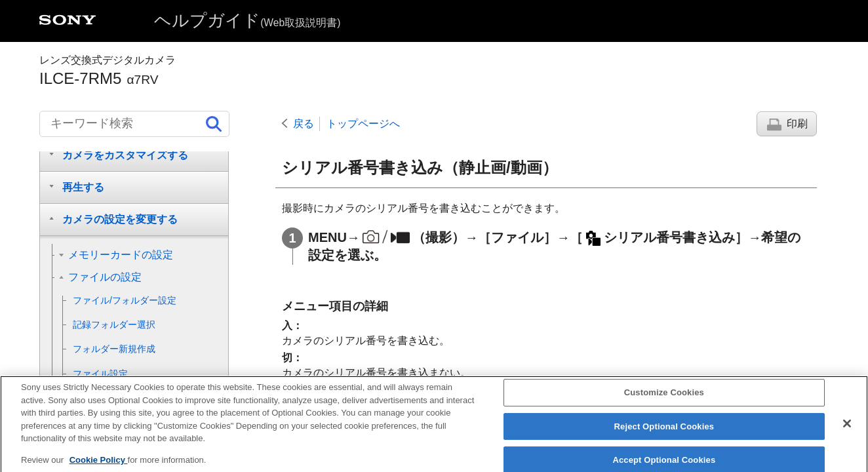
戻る (304, 124)
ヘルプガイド (247, 20)
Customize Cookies (664, 400)
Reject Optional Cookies (664, 434)
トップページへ (363, 124)
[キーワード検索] (134, 124)
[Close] (847, 431)
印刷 (797, 124)
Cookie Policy (99, 467)
